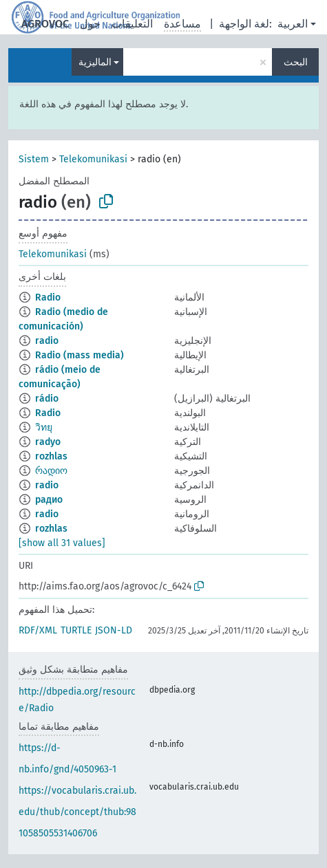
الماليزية (95, 62)
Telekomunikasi (93, 159)
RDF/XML (38, 630)
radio (47, 341)
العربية (293, 24)
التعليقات (132, 24)
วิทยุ (44, 427)
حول (90, 24)
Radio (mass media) (80, 355)
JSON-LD (114, 630)
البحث (296, 62)
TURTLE (76, 630)
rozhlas (51, 456)
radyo (48, 442)
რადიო (51, 471)
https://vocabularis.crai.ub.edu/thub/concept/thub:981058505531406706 (77, 812)
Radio (48, 297)
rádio (47, 399)
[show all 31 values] (62, 543)
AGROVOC (45, 24)
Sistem (34, 159)
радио (49, 500)
